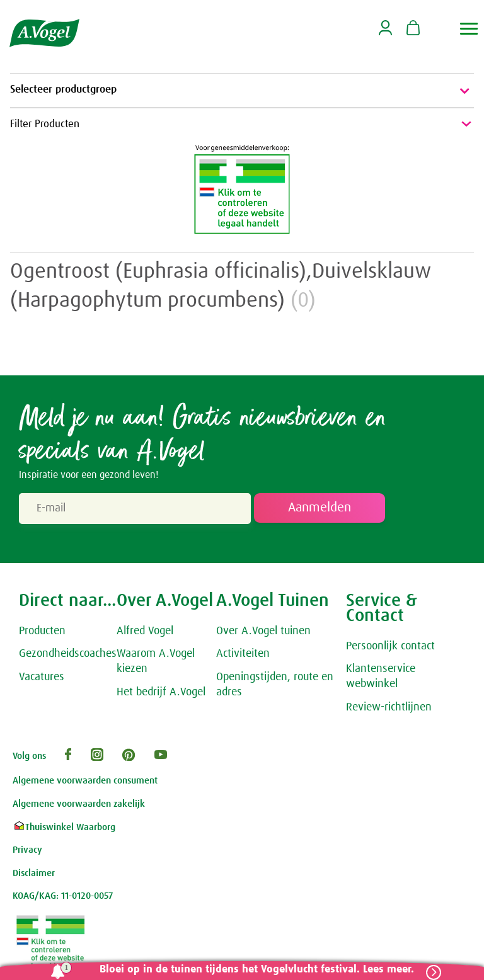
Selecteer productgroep (242, 91)
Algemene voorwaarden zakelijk (79, 805)
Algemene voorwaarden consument (85, 783)
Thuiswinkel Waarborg (64, 829)
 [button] (469, 29)
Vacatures (42, 679)
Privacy (27, 851)
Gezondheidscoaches (68, 656)
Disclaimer (34, 875)
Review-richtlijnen (389, 709)
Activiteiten (243, 656)
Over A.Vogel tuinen (263, 632)
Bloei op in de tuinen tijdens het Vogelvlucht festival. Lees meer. (254, 970)
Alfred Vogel (145, 632)
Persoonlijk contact (390, 647)
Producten (42, 632)
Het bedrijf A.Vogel (161, 694)
